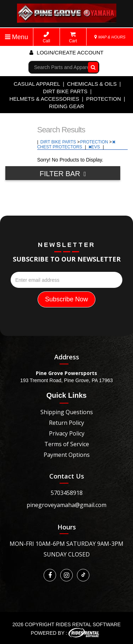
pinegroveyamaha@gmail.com (66, 505)
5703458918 (67, 493)
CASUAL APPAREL (37, 84)
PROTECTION (104, 99)
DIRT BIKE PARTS (65, 91)
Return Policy (66, 423)
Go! (92, 67)
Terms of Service (67, 444)
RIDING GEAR (66, 106)
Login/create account (66, 52)
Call (46, 38)
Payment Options (67, 455)
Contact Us (67, 476)
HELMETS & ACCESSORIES (44, 99)
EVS (95, 147)
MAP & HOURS (110, 37)
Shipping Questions (67, 412)
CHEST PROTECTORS (76, 145)
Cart (73, 38)
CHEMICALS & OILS (92, 84)
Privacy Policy (67, 433)
